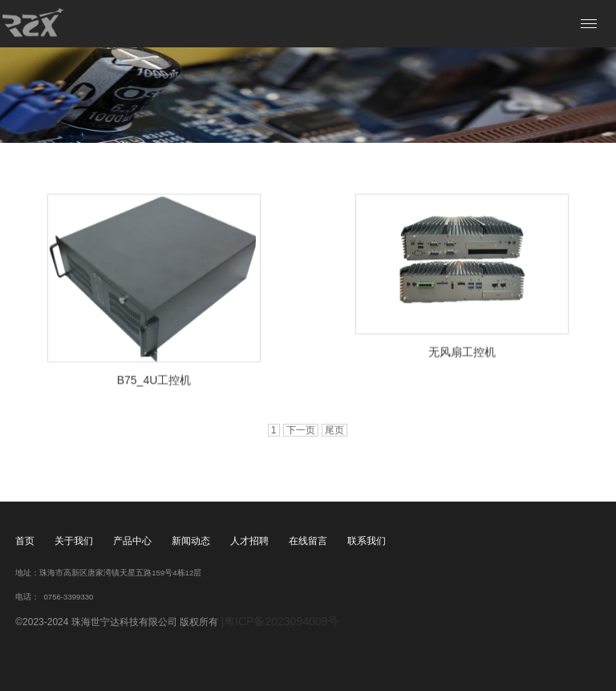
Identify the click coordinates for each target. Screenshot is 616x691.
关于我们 (74, 541)
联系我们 (367, 541)
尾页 (334, 430)
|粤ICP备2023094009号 (280, 621)
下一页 (301, 430)
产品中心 (132, 541)
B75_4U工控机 (154, 380)
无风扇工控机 (462, 352)
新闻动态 (191, 541)
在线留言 (308, 541)
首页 (25, 541)
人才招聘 (249, 541)
